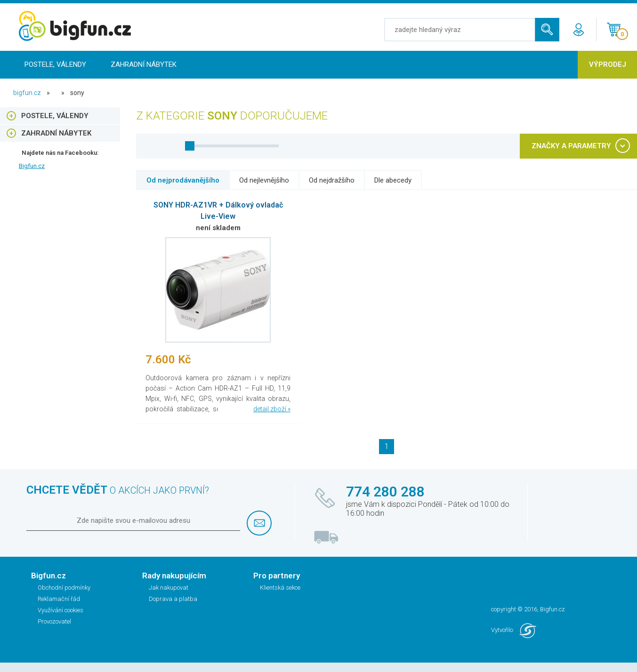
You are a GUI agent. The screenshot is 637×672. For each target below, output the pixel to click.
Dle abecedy (393, 180)
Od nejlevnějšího (264, 180)
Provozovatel (54, 621)
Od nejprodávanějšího (183, 180)
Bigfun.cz (32, 166)
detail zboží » (272, 409)
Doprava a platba (173, 599)
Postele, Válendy (55, 64)
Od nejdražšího (332, 180)
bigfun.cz (27, 93)
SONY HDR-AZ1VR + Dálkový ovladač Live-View (218, 211)
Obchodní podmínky (64, 588)
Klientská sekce (280, 588)
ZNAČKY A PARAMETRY (571, 146)
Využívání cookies (60, 610)
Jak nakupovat (169, 588)
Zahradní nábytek (144, 64)
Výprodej (608, 64)
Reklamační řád (59, 599)
